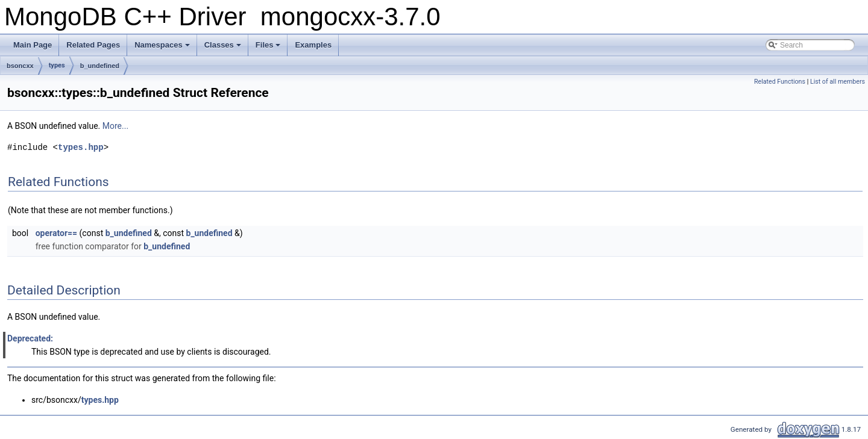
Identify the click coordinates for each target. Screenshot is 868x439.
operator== (56, 233)
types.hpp (81, 147)
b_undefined (100, 66)
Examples (313, 45)
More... (115, 126)
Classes (223, 45)
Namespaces (162, 45)
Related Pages (93, 45)
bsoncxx (20, 66)
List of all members (838, 82)
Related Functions (780, 82)
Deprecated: (30, 338)
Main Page (33, 45)
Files (268, 45)
